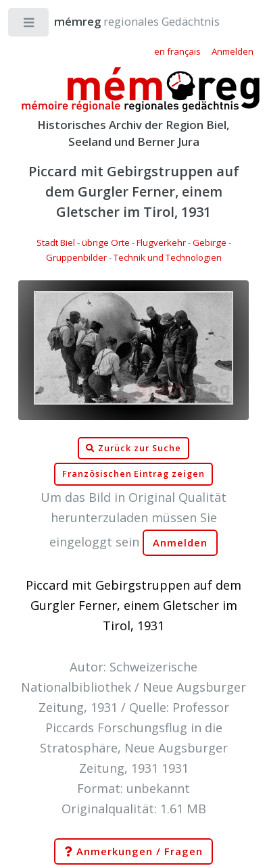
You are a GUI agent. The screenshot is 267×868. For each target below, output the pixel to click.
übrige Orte (106, 242)
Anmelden (180, 543)
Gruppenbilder (76, 257)
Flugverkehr (161, 242)
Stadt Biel (56, 242)
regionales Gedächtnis (123, 21)
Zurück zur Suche (133, 449)
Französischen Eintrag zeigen (133, 474)
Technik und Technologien (168, 257)
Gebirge (210, 242)
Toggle (29, 25)
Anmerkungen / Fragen (133, 852)
